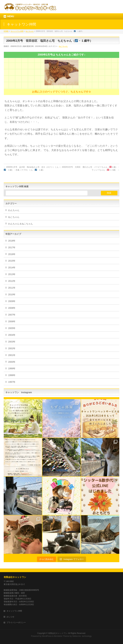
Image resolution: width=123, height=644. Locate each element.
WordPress (47, 636)
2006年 (12, 321)
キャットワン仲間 (14, 611)
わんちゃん (14, 210)
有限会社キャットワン (15, 577)
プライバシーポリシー (16, 622)
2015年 (12, 261)
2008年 (12, 308)
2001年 (12, 355)
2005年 (12, 328)
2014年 (12, 268)
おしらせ (10, 617)
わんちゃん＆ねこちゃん (20, 224)
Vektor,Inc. (77, 636)
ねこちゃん (63, 46)
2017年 (12, 247)
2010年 (12, 294)
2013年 (12, 274)
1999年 (12, 368)
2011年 (12, 288)
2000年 (12, 362)
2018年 (12, 241)
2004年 (12, 335)
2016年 (12, 254)
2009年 (12, 301)
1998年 (12, 375)
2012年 (12, 281)
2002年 (12, 348)
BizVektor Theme (62, 636)
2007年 (12, 315)
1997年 (12, 382)
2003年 (12, 342)
